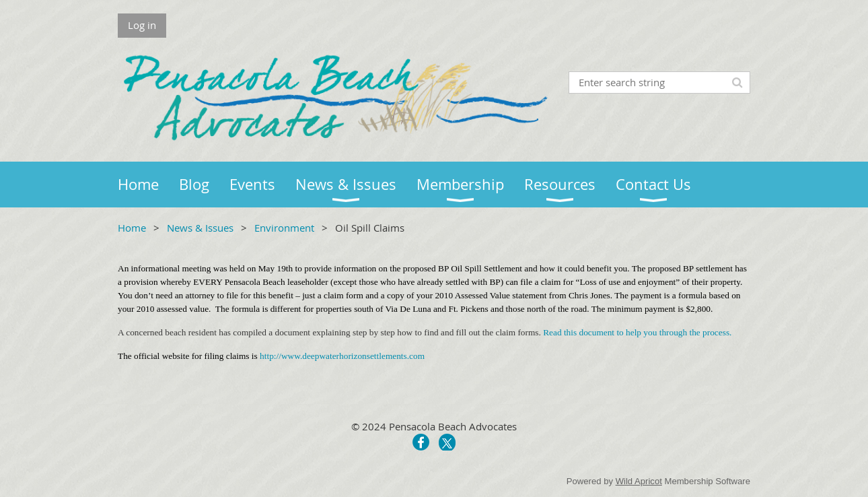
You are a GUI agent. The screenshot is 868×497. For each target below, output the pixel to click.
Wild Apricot (639, 481)
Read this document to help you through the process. (637, 332)
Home (132, 228)
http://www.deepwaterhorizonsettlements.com (342, 356)
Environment (284, 228)
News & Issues (200, 228)
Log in (142, 25)
